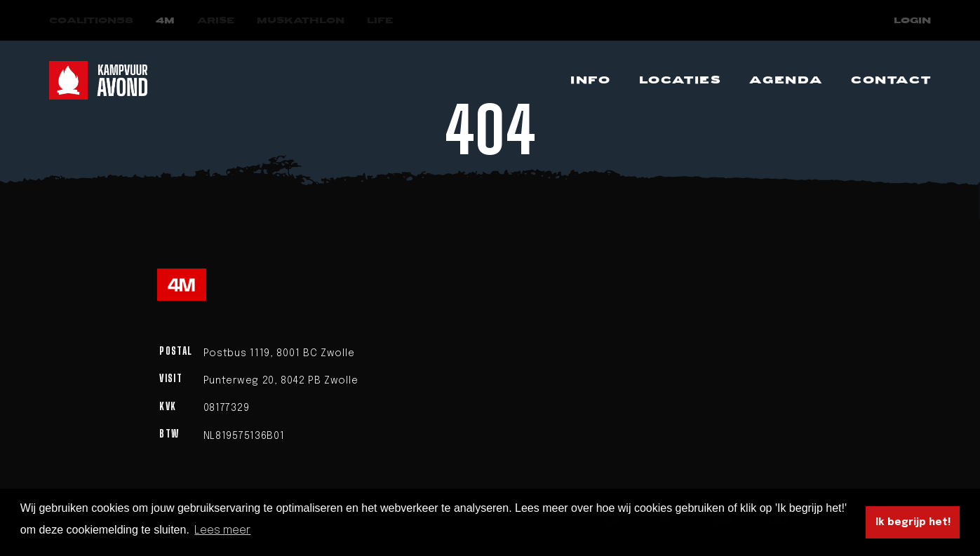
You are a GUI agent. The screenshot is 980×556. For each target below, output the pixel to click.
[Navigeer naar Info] (590, 81)
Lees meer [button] (222, 530)
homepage (593, 208)
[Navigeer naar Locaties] (680, 81)
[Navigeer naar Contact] (891, 81)
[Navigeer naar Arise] (216, 21)
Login (912, 21)
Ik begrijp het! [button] (913, 522)
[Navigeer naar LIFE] (380, 21)
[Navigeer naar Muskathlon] (301, 21)
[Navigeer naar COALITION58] (91, 21)
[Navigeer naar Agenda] (786, 81)
